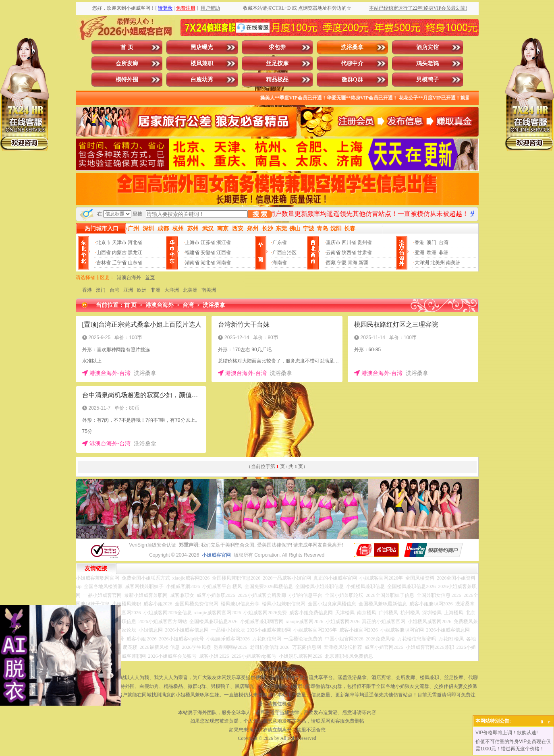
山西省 (104, 253)
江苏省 (208, 242)
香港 (419, 242)
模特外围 (127, 80)
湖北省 (208, 263)
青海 (353, 263)
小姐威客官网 (216, 555)
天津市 (119, 242)
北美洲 (190, 290)
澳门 (432, 242)
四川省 (349, 242)
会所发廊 (127, 63)
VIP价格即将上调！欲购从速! (507, 733)
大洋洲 (422, 263)
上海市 (192, 242)
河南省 (224, 263)
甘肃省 (365, 253)
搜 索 (260, 214)
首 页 (127, 47)
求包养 (277, 47)
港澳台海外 (129, 278)
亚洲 (419, 253)
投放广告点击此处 (277, 669)
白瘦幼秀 (202, 80)
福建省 (192, 253)
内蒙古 (119, 253)
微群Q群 (352, 80)
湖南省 (192, 263)
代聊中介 (352, 63)
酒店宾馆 (427, 47)
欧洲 (432, 253)
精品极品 (277, 80)
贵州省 (365, 242)
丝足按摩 (277, 63)
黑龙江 (135, 253)
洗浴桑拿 (352, 47)
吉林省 (104, 263)
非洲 (444, 253)
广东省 (280, 242)
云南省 (333, 253)
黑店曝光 (202, 47)
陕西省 (349, 253)
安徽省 (208, 253)
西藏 (331, 263)
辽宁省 (119, 263)
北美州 (438, 263)
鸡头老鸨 (427, 63)
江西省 (224, 253)
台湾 (444, 242)
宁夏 (342, 263)
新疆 (363, 263)
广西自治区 (284, 253)
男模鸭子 (427, 80)
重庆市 (333, 242)
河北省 (135, 242)
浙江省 (224, 242)
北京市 (104, 242)
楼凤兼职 (202, 63)
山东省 (135, 263)
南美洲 (453, 263)
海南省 (280, 263)
